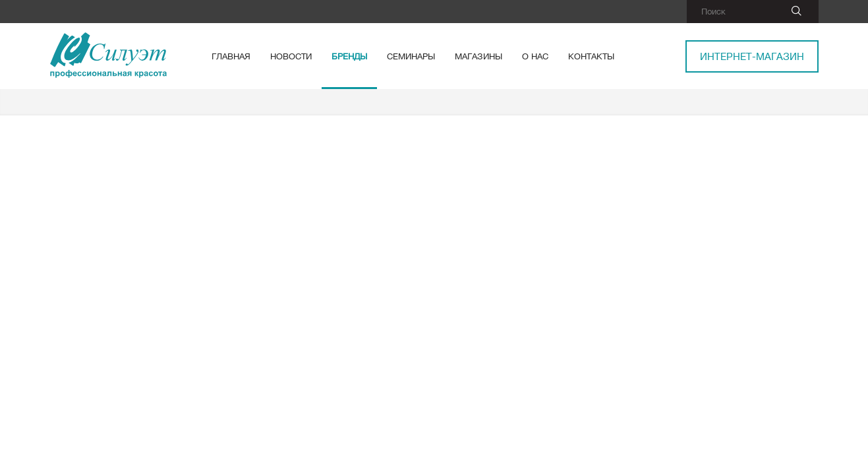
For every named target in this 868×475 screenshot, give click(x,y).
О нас (535, 56)
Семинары (411, 56)
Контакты (591, 56)
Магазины (478, 56)
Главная (231, 56)
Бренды (349, 56)
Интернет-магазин (752, 56)
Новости (291, 56)
